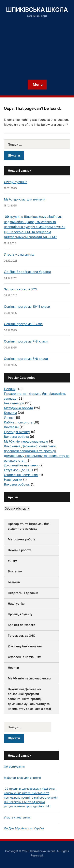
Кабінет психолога (18, 422)
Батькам (10, 413)
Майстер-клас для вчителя (25, 199)
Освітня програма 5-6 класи (26, 359)
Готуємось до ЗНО (18, 470)
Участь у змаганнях (19, 254)
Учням (9, 417)
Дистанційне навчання (21, 465)
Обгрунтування (16, 182)
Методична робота (18, 408)
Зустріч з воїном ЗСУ (21, 289)
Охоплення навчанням (21, 475)
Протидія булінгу (17, 432)
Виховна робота (16, 437)
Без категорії (14, 403)
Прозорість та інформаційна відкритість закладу (29, 526)
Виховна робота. (17, 484)
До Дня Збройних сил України (27, 272)
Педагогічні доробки (23, 593)
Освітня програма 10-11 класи (27, 307)
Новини (10, 389)
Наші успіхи (13, 480)
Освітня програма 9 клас (23, 324)
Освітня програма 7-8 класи (26, 341)
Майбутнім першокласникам (26, 441)
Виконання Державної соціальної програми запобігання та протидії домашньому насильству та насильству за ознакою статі (29, 699)
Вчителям (11, 427)
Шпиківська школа (37, 10)
